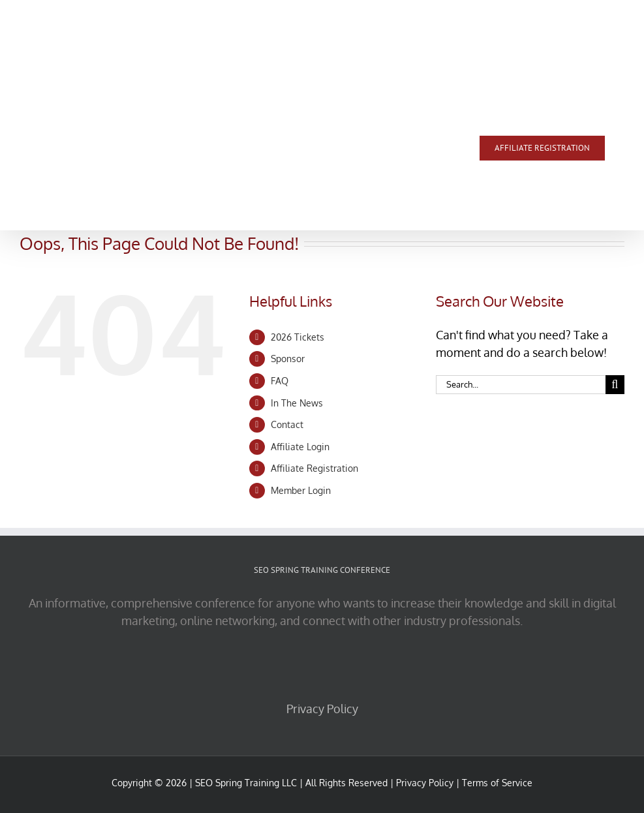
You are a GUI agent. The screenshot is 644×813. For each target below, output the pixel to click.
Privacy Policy (322, 709)
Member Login (301, 490)
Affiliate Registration (314, 468)
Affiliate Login (300, 447)
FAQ (280, 381)
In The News (297, 403)
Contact (287, 424)
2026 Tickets (298, 337)
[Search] (615, 385)
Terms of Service (497, 783)
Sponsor (288, 359)
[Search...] (521, 385)
